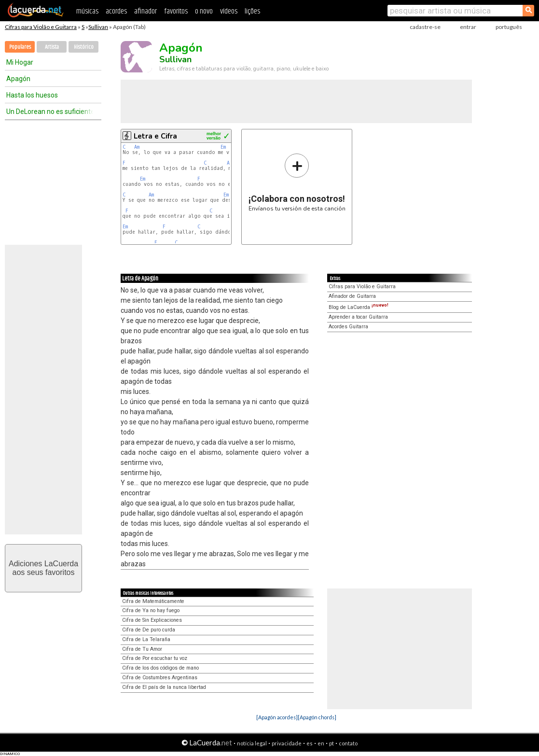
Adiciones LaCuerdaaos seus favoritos (43, 568)
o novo (204, 11)
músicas (87, 11)
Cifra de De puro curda (149, 630)
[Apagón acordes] (277, 717)
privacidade (287, 743)
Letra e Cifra (155, 136)
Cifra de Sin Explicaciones (152, 620)
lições (252, 11)
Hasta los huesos (32, 95)
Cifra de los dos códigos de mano (160, 668)
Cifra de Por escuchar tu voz (155, 658)
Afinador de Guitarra (352, 296)
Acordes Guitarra (348, 327)
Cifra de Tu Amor (142, 649)
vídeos (229, 11)
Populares (20, 47)
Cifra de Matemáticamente (153, 601)
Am (137, 147)
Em (223, 147)
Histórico (84, 47)
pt (332, 743)
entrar (468, 27)
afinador (145, 11)
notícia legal (252, 743)
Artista (52, 47)
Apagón (18, 79)
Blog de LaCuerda (359, 307)
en (321, 743)
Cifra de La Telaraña (146, 639)
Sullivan (98, 27)
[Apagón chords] (317, 717)
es (310, 743)
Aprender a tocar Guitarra (358, 317)
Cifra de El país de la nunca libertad (164, 687)
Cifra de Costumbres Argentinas (160, 678)
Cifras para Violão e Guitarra (41, 27)
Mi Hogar (20, 62)
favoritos (176, 11)
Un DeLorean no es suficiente (50, 112)
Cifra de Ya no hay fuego (151, 610)
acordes (116, 11)
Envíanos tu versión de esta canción (297, 182)
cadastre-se (425, 27)
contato (348, 743)
